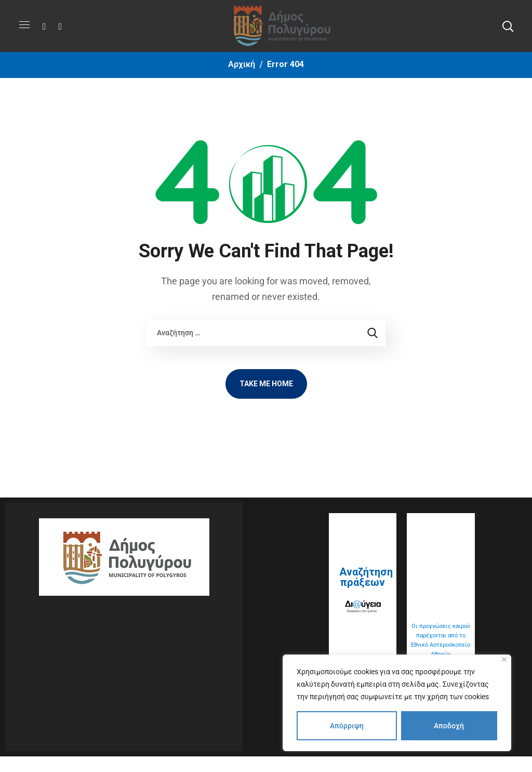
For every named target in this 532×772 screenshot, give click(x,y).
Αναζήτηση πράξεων (366, 577)
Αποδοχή (449, 726)
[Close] (504, 659)
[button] (508, 26)
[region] (397, 703)
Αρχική (242, 64)
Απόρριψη (347, 726)
